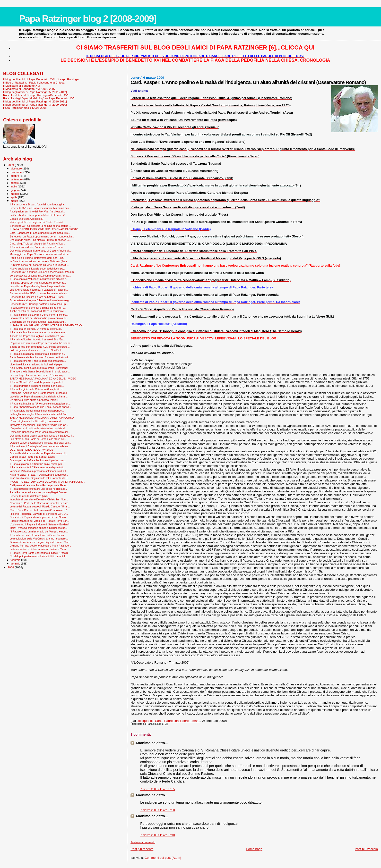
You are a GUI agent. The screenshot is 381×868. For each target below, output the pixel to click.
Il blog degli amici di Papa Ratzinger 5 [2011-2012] (35, 92)
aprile (14, 197)
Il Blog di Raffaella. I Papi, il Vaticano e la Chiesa (34, 82)
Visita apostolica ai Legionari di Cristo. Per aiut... (37, 222)
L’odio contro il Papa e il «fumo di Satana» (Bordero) (39, 524)
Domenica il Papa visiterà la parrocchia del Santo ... (39, 517)
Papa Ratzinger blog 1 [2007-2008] (25, 108)
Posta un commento (143, 842)
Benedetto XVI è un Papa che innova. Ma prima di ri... (40, 208)
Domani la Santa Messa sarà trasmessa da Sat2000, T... (42, 436)
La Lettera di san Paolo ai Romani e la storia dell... (38, 439)
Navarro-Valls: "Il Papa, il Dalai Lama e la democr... (39, 475)
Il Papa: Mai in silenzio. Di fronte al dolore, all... (36, 329)
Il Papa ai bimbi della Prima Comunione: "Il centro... (39, 315)
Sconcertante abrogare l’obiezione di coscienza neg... (40, 300)
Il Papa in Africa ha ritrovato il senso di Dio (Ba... (37, 339)
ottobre (15, 176)
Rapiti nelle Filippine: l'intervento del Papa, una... (37, 258)
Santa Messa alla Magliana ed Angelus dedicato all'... (40, 357)
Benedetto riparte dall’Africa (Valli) (29, 496)
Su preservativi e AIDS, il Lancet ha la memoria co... (39, 293)
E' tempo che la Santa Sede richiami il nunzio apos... (40, 371)
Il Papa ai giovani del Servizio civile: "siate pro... (37, 464)
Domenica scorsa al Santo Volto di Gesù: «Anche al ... (41, 251)
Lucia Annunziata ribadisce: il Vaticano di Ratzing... (39, 290)
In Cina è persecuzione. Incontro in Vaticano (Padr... (39, 261)
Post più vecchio (366, 849)
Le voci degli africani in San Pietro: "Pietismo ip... (38, 375)
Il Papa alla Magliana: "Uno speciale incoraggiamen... (40, 404)
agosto (15, 183)
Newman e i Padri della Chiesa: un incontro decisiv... (40, 503)
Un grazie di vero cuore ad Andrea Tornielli (34, 400)
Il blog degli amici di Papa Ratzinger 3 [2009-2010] (35, 105)
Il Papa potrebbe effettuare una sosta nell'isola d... (38, 489)
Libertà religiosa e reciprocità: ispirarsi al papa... (37, 364)
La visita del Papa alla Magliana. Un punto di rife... (38, 286)
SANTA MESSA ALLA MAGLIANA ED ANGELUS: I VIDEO (43, 379)
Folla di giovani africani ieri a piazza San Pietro (36, 350)
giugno (15, 190)
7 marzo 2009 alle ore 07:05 (157, 789)
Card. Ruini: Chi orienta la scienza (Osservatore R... (39, 510)
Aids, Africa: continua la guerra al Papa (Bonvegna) (39, 368)
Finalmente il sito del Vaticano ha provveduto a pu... (39, 318)
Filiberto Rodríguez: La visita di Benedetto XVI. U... (39, 514)
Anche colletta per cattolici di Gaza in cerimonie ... (38, 311)
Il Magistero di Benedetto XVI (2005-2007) (30, 89)
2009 (11, 165)
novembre (17, 172)
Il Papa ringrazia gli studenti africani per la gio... (37, 386)
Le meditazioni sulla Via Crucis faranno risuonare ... (39, 539)
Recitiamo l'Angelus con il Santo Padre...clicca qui (38, 393)
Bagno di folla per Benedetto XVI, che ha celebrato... (40, 347)
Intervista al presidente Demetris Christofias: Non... (39, 499)
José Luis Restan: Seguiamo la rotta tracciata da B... (40, 478)
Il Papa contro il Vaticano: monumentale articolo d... (39, 279)
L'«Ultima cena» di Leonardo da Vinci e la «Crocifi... (39, 265)
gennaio (16, 564)
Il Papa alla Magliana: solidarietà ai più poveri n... (38, 354)
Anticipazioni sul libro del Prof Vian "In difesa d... (37, 211)
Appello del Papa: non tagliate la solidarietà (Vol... (38, 336)
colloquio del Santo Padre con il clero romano (169, 721)
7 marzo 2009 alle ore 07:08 (157, 810)
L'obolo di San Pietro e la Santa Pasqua (32, 457)
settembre (17, 179)
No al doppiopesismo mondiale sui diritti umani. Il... (39, 556)
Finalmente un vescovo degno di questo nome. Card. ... (41, 542)
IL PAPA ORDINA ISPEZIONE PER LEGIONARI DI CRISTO (44, 229)
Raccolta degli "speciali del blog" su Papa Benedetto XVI (39, 98)
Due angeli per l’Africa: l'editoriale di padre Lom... (38, 460)
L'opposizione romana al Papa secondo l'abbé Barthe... (41, 343)
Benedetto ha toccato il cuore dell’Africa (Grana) (37, 297)
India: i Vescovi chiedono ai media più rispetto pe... (39, 528)
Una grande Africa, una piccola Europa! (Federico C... (40, 240)
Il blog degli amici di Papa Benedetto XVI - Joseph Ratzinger (41, 79)
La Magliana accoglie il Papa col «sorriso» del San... (39, 414)
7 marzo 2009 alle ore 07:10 (157, 835)
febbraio (16, 560)
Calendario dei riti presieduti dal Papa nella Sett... (38, 322)
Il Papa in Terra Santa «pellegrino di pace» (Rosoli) (39, 553)
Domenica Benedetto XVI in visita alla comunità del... (40, 432)
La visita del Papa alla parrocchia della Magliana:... (39, 396)
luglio (14, 186)
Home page (254, 849)
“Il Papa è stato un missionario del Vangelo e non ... (39, 531)
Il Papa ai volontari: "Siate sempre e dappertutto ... (38, 467)
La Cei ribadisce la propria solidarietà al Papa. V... (38, 215)
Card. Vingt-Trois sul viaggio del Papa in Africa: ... (38, 244)
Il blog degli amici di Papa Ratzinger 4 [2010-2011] (35, 101)
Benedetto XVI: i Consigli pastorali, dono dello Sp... (39, 304)
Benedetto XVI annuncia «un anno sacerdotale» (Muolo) (42, 272)
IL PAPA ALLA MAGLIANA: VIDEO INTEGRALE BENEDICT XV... (47, 325)
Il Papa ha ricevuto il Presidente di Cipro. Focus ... (38, 535)
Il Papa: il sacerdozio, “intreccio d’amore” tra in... (37, 247)
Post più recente (142, 849)
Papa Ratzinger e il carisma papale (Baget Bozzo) (38, 492)
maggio (16, 194)
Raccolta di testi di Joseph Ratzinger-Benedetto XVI (36, 95)
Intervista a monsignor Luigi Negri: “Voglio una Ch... (39, 425)
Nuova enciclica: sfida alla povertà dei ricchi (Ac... (38, 269)
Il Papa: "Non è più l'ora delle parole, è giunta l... (37, 382)
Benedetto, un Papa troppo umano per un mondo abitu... (42, 236)
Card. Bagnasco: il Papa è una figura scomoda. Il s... (40, 233)
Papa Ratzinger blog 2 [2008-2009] (88, 19)
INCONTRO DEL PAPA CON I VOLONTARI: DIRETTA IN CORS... (47, 482)
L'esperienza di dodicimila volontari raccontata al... (38, 428)
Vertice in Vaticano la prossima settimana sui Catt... (39, 471)
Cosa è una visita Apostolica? (26, 219)
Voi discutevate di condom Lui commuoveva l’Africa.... (40, 276)
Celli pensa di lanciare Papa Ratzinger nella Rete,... (39, 485)
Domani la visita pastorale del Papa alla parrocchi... (39, 453)
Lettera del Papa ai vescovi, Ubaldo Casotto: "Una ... (40, 506)
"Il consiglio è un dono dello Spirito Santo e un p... (38, 308)
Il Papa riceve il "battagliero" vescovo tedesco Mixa (39, 446)
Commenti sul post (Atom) (163, 858)
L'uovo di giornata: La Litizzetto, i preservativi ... (37, 421)
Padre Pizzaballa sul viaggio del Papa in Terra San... (40, 521)
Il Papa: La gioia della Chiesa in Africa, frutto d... (37, 389)
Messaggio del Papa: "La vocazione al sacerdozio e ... (41, 254)
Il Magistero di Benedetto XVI (22, 86)
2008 (11, 567)
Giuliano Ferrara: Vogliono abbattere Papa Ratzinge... (40, 546)
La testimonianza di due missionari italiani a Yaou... (39, 549)
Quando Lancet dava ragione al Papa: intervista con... (40, 443)
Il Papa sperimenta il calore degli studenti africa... (38, 361)
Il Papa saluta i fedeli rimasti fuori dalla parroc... (37, 411)
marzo (15, 201)
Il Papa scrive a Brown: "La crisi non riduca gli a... (38, 204)
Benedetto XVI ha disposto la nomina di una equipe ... (40, 226)
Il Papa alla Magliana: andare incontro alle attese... (39, 332)
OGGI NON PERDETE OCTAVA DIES (31, 450)
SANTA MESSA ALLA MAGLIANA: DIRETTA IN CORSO (42, 418)
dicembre (17, 169)
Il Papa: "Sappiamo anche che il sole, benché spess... (40, 407)
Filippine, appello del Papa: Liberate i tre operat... (38, 283)
